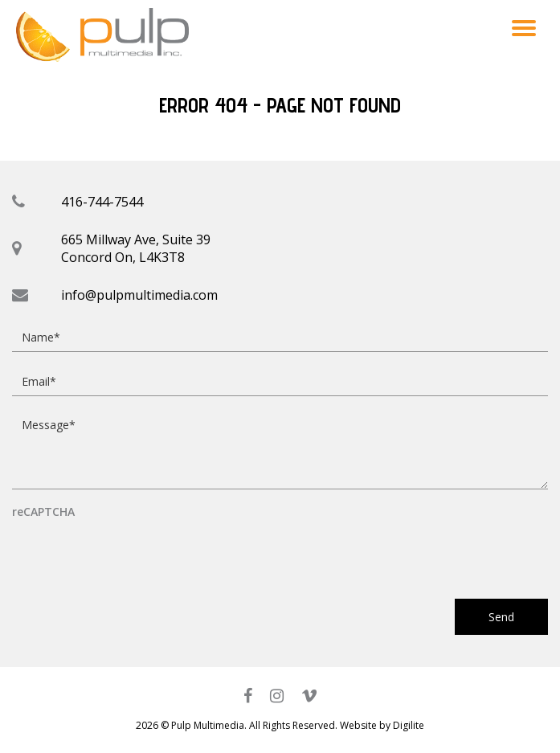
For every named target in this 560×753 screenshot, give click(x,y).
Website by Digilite (382, 725)
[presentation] (134, 551)
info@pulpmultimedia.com (139, 295)
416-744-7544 (102, 202)
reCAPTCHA (43, 512)
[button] (524, 28)
